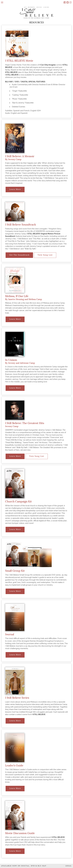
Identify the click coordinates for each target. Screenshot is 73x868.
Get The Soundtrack (19, 255)
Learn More (15, 189)
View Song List (45, 255)
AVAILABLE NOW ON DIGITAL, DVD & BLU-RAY (24, 866)
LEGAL (69, 866)
